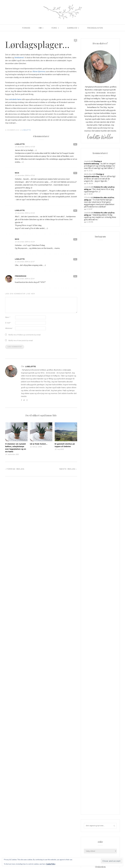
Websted (9, 328)
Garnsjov (72, 28)
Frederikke (21, 276)
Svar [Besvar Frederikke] (75, 276)
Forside (26, 28)
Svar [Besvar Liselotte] (75, 144)
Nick (17, 173)
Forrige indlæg (15, 469)
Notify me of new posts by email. (21, 340)
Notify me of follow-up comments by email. (24, 335)
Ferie (54, 28)
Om (40, 28)
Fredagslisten (95, 28)
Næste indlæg (68, 469)
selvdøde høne (15, 99)
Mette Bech (88, 174)
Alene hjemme (39, 72)
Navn (8, 317)
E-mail (8, 323)
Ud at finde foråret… (39, 444)
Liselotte (26, 130)
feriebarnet (19, 58)
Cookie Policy (51, 864)
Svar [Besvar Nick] (75, 173)
